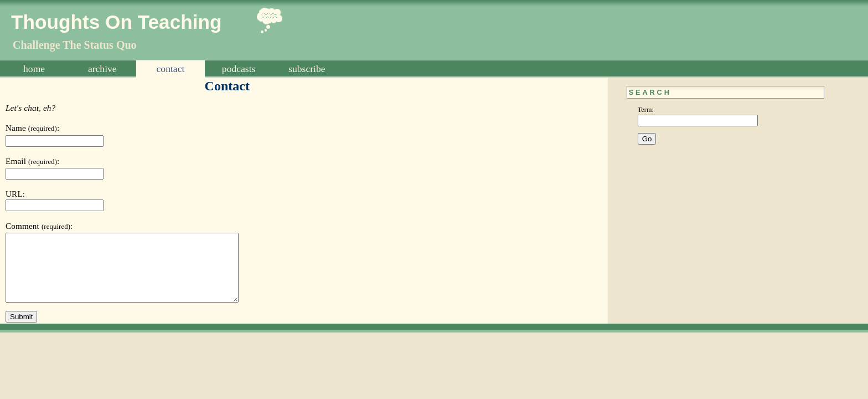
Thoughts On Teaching (117, 22)
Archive (102, 69)
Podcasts (239, 69)
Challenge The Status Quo (75, 45)
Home (34, 69)
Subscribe (307, 69)
